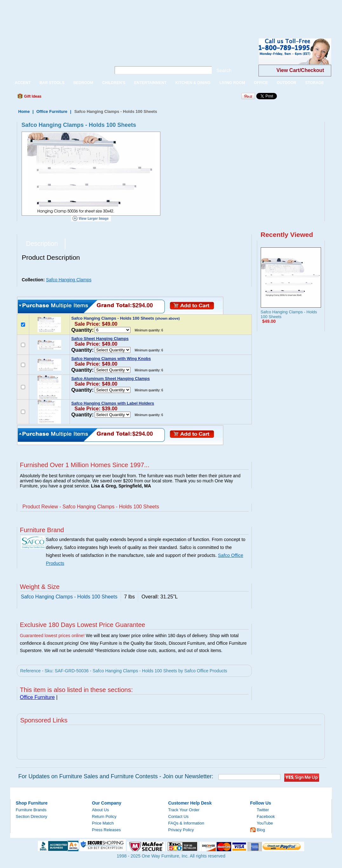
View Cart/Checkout (300, 70)
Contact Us (178, 816)
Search (224, 70)
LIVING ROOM (232, 83)
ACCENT (23, 83)
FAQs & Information (186, 823)
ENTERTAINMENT (150, 83)
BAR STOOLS (52, 83)
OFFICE (261, 83)
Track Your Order (184, 810)
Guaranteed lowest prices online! (52, 636)
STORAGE (315, 83)
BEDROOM (83, 83)
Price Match (103, 823)
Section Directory (32, 816)
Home (24, 111)
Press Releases (107, 830)
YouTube (265, 823)
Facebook (266, 816)
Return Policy (104, 816)
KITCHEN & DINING (193, 83)
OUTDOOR (287, 83)
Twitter (263, 810)
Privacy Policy (181, 830)
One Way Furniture (57, 57)
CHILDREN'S (114, 83)
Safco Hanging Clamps (69, 280)
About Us (101, 810)
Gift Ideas (32, 96)
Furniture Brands (31, 810)
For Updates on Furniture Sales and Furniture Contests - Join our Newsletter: (116, 776)
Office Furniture (52, 111)
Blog (261, 830)
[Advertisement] (116, 14)
